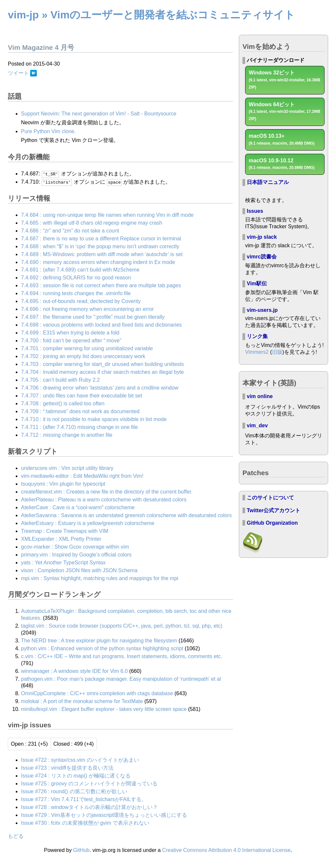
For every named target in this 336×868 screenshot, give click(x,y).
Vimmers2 (257, 352)
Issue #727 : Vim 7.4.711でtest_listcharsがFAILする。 (84, 799)
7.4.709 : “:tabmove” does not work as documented (80, 411)
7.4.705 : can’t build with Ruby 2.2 (60, 380)
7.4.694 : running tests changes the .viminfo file (76, 293)
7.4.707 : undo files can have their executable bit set (82, 395)
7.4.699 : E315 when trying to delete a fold (70, 333)
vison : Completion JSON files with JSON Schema (79, 570)
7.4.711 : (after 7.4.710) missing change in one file (79, 427)
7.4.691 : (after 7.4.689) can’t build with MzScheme (80, 270)
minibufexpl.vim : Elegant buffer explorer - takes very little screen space (104, 709)
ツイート (18, 73)
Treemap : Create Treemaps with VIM (65, 531)
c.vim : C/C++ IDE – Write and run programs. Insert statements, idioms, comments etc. (122, 656)
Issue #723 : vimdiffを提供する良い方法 (67, 767)
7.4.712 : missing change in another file (67, 435)
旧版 (277, 352)
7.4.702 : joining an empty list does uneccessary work (83, 356)
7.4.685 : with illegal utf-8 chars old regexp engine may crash (92, 222)
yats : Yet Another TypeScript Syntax (63, 562)
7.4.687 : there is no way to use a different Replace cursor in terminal (101, 238)
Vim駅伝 (257, 283)
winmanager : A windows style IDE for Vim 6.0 (74, 671)
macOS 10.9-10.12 (282, 164)
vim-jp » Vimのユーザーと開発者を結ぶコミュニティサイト (151, 15)
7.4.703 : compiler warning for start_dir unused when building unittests (102, 364)
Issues (255, 211)
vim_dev (257, 425)
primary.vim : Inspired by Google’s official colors (76, 554)
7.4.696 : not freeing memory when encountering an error (87, 309)
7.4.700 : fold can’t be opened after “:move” (71, 341)
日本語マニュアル (268, 182)
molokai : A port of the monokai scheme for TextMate (82, 701)
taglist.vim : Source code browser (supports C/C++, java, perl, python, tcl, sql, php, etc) (122, 626)
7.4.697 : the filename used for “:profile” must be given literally (93, 317)
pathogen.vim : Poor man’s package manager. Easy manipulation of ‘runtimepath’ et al (121, 679)
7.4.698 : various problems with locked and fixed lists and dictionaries (101, 325)
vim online (260, 396)
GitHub (81, 850)
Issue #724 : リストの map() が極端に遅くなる (76, 775)
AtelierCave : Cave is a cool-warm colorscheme (78, 507)
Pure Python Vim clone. (48, 131)
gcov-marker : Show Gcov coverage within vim (75, 546)
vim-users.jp (262, 310)
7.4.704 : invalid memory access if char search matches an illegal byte (102, 372)
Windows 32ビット (284, 80)
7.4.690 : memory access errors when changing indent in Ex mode (98, 262)
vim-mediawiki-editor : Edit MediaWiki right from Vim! (82, 476)
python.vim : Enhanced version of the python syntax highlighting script (102, 648)
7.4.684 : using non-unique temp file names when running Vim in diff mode (107, 215)
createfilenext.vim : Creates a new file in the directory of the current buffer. (107, 491)
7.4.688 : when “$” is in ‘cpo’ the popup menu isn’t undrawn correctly (100, 246)
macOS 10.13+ (282, 139)
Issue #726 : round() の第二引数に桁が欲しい (74, 791)
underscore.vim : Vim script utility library (67, 468)
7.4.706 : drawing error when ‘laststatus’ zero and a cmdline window (100, 387)
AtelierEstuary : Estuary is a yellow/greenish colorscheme (88, 523)
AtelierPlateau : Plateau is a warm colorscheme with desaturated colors (104, 499)
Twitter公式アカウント (273, 510)
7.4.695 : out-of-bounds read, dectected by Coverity (81, 301)
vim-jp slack (262, 237)
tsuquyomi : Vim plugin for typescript (63, 484)
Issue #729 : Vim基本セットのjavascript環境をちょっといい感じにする (104, 815)
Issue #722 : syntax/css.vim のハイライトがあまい (80, 760)
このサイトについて (270, 498)
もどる (16, 836)
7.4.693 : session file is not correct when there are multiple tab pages (101, 285)
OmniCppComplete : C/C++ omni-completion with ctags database (97, 693)
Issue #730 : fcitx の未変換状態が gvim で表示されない (85, 823)
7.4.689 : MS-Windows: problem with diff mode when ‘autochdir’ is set (102, 254)
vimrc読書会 (262, 257)
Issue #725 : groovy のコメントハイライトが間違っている (89, 783)
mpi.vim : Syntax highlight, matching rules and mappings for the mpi (100, 578)
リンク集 (257, 336)
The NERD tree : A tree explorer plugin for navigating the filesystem (99, 640)
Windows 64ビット (284, 111)
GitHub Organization (272, 523)
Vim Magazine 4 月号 (41, 47)
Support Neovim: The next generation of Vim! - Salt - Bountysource (99, 114)
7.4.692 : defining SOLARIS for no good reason (76, 278)
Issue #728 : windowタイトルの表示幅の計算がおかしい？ (89, 807)
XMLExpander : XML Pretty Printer (61, 539)
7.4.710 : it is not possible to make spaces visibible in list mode (94, 419)
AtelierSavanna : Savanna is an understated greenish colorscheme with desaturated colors (126, 515)
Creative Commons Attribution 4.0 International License (226, 850)
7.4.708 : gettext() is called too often (63, 403)
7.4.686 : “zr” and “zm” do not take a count (70, 230)
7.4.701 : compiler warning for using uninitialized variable (87, 348)
